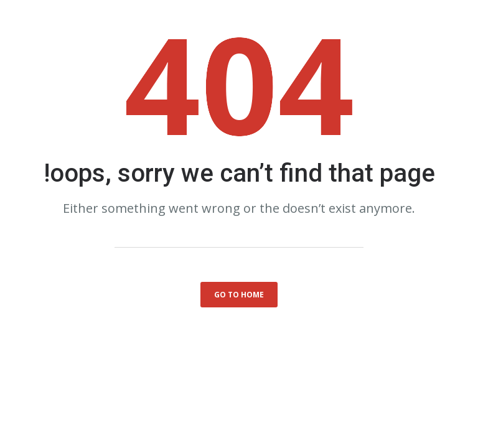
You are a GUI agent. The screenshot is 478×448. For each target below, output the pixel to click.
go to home (239, 295)
